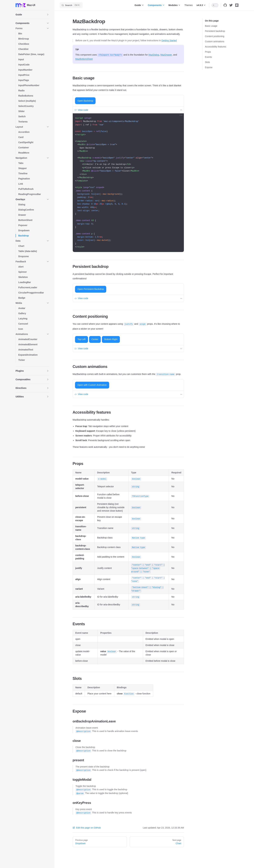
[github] (225, 5)
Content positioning (215, 36)
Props (208, 52)
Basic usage (211, 26)
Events (208, 57)
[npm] (237, 5)
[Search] (71, 5)
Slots (207, 62)
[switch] (215, 5)
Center (95, 339)
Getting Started (169, 40)
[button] (32, 15)
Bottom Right (111, 339)
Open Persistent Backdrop (91, 289)
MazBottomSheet (84, 59)
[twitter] (231, 5)
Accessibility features (216, 47)
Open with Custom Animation (92, 385)
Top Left (81, 339)
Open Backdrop (85, 101)
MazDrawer (166, 55)
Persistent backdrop (215, 31)
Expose (209, 67)
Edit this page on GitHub (87, 828)
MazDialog (154, 55)
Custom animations (215, 41)
